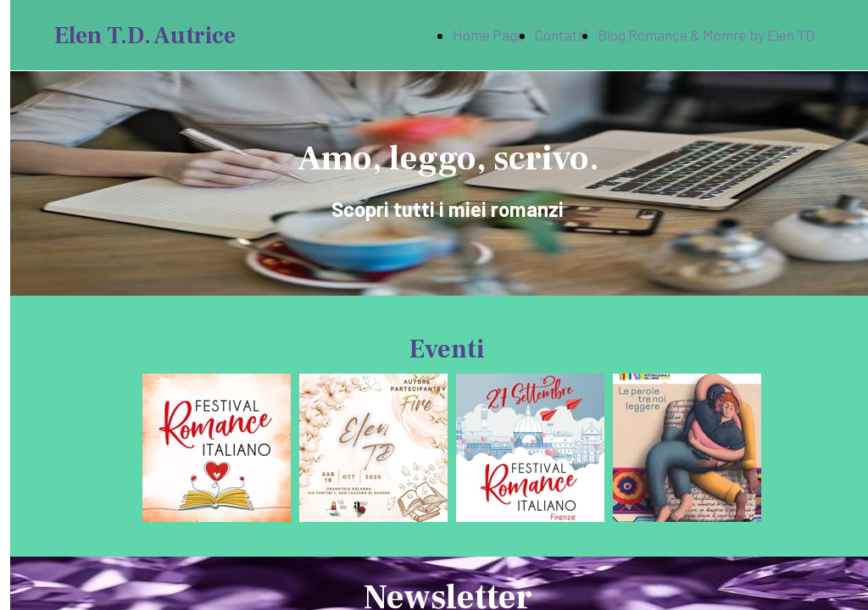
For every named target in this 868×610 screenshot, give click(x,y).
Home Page (489, 35)
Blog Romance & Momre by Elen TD (706, 35)
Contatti (561, 35)
